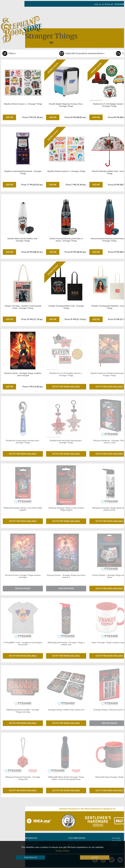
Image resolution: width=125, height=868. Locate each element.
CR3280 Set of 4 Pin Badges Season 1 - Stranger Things (66, 374)
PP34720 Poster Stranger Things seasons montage (23, 576)
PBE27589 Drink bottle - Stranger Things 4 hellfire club (66, 644)
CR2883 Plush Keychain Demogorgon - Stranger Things (66, 442)
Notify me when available (66, 387)
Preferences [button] (30, 857)
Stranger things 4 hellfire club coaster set (66, 710)
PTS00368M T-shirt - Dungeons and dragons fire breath (23, 644)
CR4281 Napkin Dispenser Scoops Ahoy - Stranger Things (66, 105)
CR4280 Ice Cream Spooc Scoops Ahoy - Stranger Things (23, 442)
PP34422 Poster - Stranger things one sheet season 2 (66, 576)
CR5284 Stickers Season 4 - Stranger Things (23, 104)
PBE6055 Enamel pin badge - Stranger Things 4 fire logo (23, 711)
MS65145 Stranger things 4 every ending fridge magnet (66, 509)
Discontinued (23, 589)
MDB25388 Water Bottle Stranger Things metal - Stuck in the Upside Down (66, 778)
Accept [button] (95, 857)
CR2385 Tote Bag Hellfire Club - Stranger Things (66, 307)
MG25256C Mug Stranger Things (109, 777)
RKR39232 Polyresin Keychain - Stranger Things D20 (23, 778)
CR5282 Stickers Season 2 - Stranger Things (66, 171)
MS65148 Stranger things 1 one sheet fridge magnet (23, 509)
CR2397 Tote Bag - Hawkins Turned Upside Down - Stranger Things (23, 307)
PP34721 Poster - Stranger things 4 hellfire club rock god (23, 374)
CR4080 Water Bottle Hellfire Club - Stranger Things (23, 240)
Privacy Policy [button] (62, 851)
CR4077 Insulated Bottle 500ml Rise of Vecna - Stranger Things (66, 240)
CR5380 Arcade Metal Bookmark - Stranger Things (23, 172)
